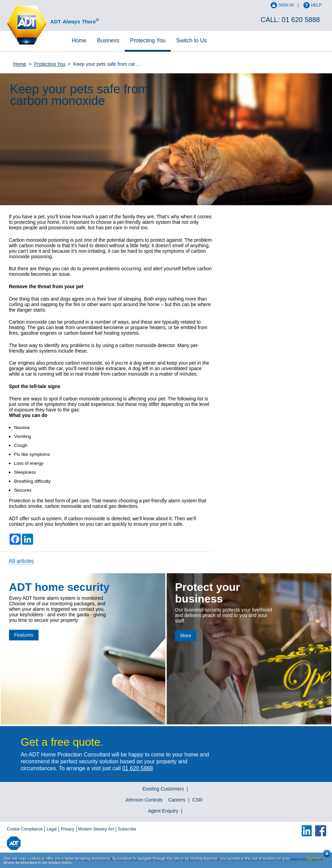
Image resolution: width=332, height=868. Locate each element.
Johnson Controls (144, 800)
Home (79, 40)
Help (316, 5)
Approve (314, 858)
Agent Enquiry (163, 811)
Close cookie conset (325, 855)
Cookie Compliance (25, 829)
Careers (177, 800)
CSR (197, 800)
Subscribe (127, 829)
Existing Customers (163, 789)
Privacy (67, 829)
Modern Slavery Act (96, 829)
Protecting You (148, 40)
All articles (22, 561)
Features (24, 635)
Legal (51, 829)
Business (108, 40)
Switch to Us (192, 40)
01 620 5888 (301, 20)
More (186, 636)
